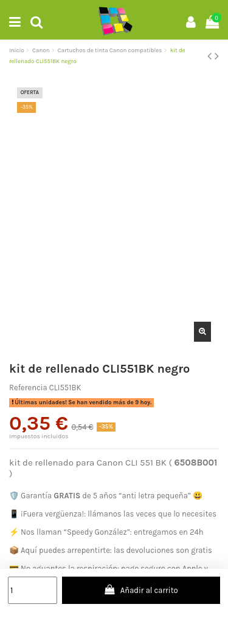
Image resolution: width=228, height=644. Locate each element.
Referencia (28, 388)
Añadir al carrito (141, 590)
